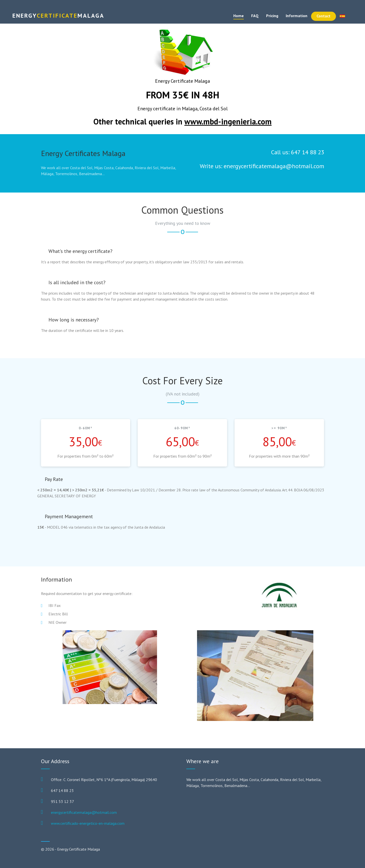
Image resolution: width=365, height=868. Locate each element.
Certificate (58, 16)
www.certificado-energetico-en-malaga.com (88, 823)
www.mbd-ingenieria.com (228, 121)
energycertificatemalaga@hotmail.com (84, 812)
